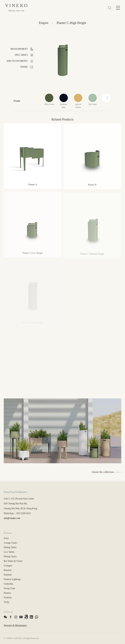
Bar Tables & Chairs (13, 561)
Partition (8, 598)
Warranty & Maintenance (15, 625)
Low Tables (9, 552)
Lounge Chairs (10, 543)
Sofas (6, 538)
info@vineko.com (12, 518)
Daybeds (8, 575)
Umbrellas (8, 584)
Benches (8, 570)
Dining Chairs (10, 556)
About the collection (103, 472)
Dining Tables (10, 547)
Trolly (7, 602)
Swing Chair (9, 588)
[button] (106, 98)
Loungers (8, 566)
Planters (7, 593)
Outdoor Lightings (12, 579)
